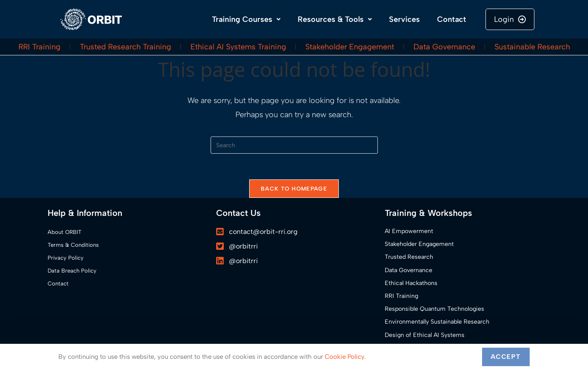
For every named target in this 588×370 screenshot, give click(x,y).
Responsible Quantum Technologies (434, 309)
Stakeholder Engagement (350, 47)
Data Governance (444, 47)
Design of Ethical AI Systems (425, 335)
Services (404, 19)
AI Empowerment (409, 231)
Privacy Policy (66, 258)
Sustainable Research (532, 47)
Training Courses (246, 19)
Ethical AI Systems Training (238, 47)
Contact (452, 19)
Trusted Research (409, 257)
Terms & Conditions (73, 245)
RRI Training (39, 47)
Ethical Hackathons (411, 283)
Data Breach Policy (72, 271)
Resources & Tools (335, 19)
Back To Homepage (294, 189)
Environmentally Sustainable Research (437, 322)
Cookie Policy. (345, 357)
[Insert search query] (294, 145)
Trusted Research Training (125, 47)
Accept (506, 357)
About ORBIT (65, 232)
